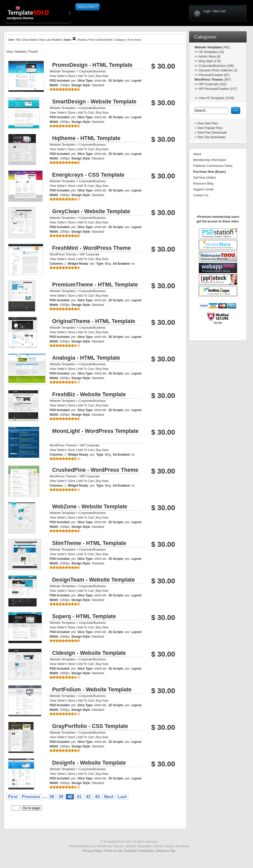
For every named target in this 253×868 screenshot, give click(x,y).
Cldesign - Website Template (89, 653)
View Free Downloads (212, 133)
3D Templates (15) (211, 52)
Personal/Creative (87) (214, 75)
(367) (227, 80)
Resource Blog (203, 184)
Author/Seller (105, 40)
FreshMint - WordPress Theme (91, 248)
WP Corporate (90, 254)
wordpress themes (32, 13)
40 (70, 797)
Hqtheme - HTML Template (86, 138)
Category (120, 40)
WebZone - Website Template (90, 507)
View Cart (219, 11)
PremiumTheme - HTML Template (95, 285)
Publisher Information (139, 851)
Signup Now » (88, 7)
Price (91, 40)
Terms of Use (113, 851)
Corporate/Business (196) (216, 66)
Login (207, 11)
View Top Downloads (211, 137)
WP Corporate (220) (212, 84)
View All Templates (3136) (216, 98)
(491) (226, 47)
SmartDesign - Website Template (94, 102)
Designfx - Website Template (89, 763)
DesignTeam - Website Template (94, 580)
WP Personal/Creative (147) (218, 89)
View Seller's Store (62, 76)
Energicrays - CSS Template (88, 175)
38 (52, 797)
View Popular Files (210, 128)
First (13, 797)
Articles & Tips (166, 851)
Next (109, 797)
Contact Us (201, 195)
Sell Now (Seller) (205, 178)
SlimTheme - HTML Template (89, 543)
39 (61, 797)
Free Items (135, 40)
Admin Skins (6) (210, 57)
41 (79, 797)
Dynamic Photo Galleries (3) (218, 70)
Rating (82, 40)
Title (18, 40)
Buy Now (102, 76)
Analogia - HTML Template (86, 358)
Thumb (33, 52)
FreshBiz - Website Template (89, 394)
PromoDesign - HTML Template (92, 65)
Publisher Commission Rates (213, 166)
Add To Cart (85, 76)
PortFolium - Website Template (92, 690)
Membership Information (210, 160)
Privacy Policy (92, 851)
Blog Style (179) (210, 61)
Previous (31, 797)
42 (88, 797)
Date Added (30, 40)
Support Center (204, 189)
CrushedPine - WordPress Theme (95, 470)
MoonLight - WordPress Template (95, 431)
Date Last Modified (51, 40)
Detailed (20, 52)
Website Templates (62, 71)
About (197, 154)
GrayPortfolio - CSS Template (90, 726)
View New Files (208, 123)
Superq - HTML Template (84, 616)
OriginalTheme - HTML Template (94, 321)
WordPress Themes (63, 254)
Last (122, 797)
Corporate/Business (92, 71)
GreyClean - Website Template (91, 211)
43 (97, 797)
